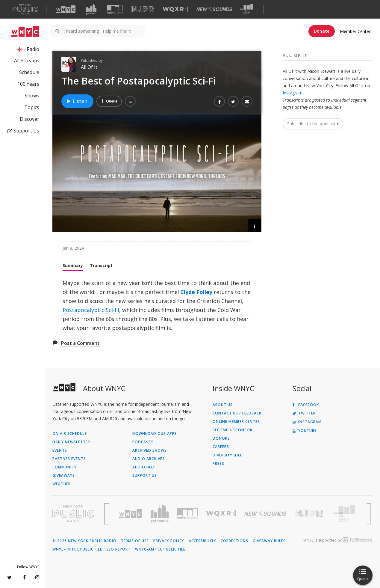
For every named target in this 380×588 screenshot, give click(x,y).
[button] (130, 101)
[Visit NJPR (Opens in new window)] (143, 9)
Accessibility (202, 541)
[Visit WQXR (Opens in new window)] (175, 9)
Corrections (234, 541)
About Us (223, 405)
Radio (33, 49)
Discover (29, 119)
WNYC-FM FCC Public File (77, 549)
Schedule (29, 72)
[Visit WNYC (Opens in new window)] (66, 9)
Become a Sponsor (233, 430)
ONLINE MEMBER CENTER (236, 422)
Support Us (23, 131)
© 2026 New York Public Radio (84, 541)
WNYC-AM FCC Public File (160, 549)
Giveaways (64, 476)
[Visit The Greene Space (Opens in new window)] (247, 9)
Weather (62, 484)
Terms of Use (135, 541)
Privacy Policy (169, 541)
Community (65, 467)
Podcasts (143, 442)
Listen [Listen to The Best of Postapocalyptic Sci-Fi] (77, 101)
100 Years (28, 84)
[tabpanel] (157, 305)
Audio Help (144, 467)
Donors (221, 438)
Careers (221, 447)
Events (60, 450)
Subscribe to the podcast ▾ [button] (313, 124)
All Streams (27, 61)
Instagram (293, 93)
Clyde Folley (196, 292)
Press (218, 464)
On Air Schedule (70, 434)
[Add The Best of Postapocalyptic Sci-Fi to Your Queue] (109, 101)
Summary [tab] (73, 265)
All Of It (89, 67)
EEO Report (119, 549)
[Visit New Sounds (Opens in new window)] (214, 9)
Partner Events (69, 459)
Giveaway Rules (269, 541)
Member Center (355, 31)
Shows (32, 96)
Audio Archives (149, 459)
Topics (32, 107)
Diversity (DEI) (228, 455)
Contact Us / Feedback (237, 413)
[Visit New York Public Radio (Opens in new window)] (73, 514)
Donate (322, 31)
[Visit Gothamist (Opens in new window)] (91, 9)
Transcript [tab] (101, 265)
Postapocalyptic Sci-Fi (91, 310)
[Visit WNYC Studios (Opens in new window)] (115, 9)
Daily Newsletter (71, 442)
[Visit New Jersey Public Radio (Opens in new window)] (310, 514)
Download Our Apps (155, 434)
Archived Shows (150, 450)
